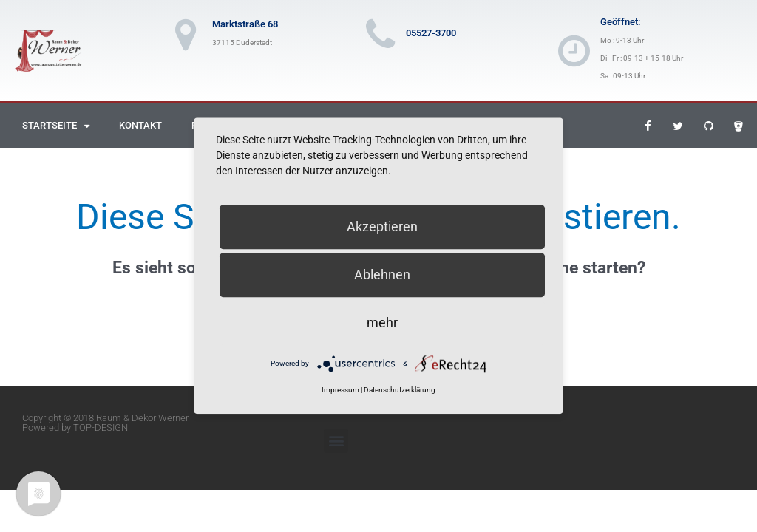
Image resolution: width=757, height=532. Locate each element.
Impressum (340, 391)
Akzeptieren (382, 226)
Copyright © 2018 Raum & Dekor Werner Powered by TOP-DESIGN (105, 423)
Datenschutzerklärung (400, 391)
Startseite (56, 126)
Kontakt (140, 125)
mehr (382, 323)
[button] (336, 441)
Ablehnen (382, 274)
